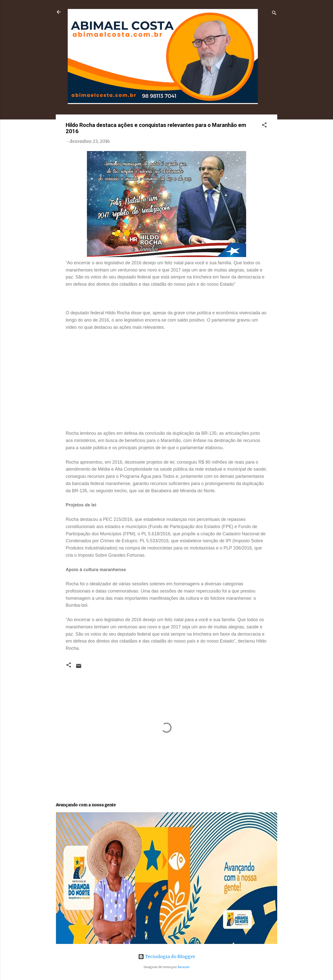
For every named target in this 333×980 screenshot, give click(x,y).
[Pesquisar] (274, 14)
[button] (264, 126)
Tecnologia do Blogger (167, 956)
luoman (184, 967)
